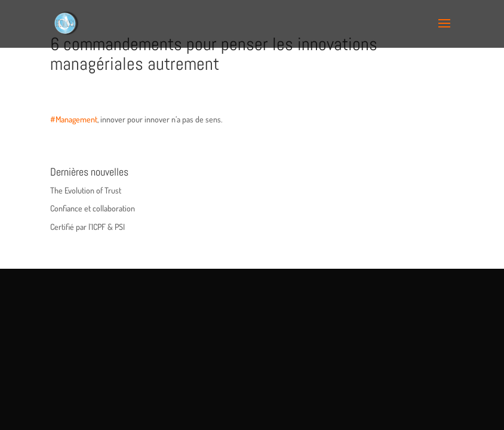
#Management (74, 119)
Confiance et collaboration (93, 208)
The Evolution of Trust (86, 190)
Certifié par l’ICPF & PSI (87, 227)
